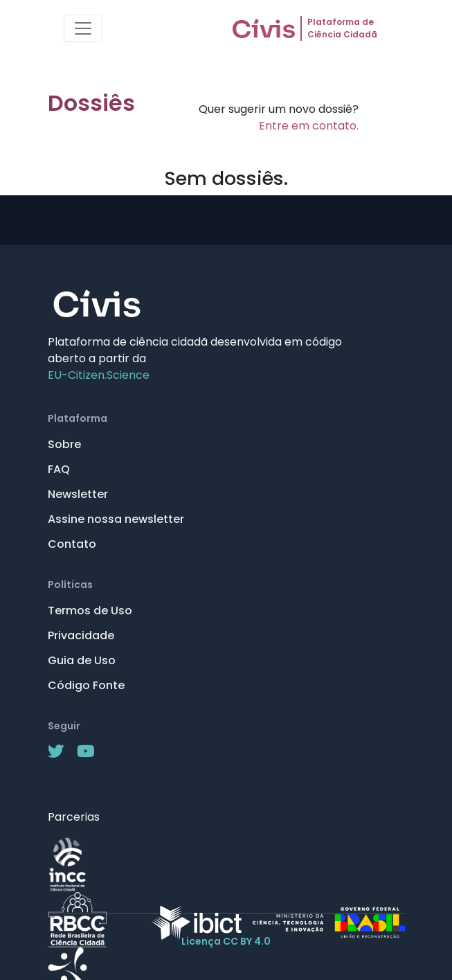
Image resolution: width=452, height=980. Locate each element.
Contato (72, 544)
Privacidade (81, 635)
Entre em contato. (309, 126)
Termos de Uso (90, 611)
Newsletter (78, 494)
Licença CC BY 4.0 (226, 941)
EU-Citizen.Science (99, 375)
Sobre (64, 444)
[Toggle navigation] (83, 28)
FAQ (59, 469)
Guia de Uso (82, 660)
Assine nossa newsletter (116, 519)
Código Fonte (86, 685)
